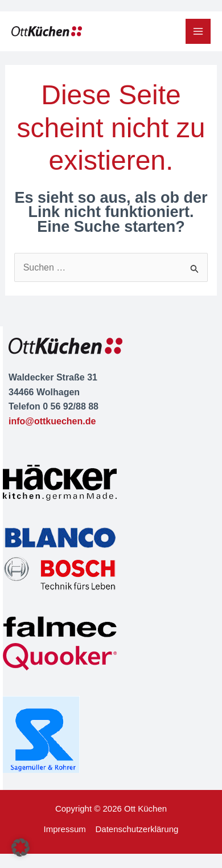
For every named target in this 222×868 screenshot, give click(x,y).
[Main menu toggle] (198, 31)
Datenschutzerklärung (137, 829)
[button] (20, 847)
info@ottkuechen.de (52, 421)
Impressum (65, 829)
